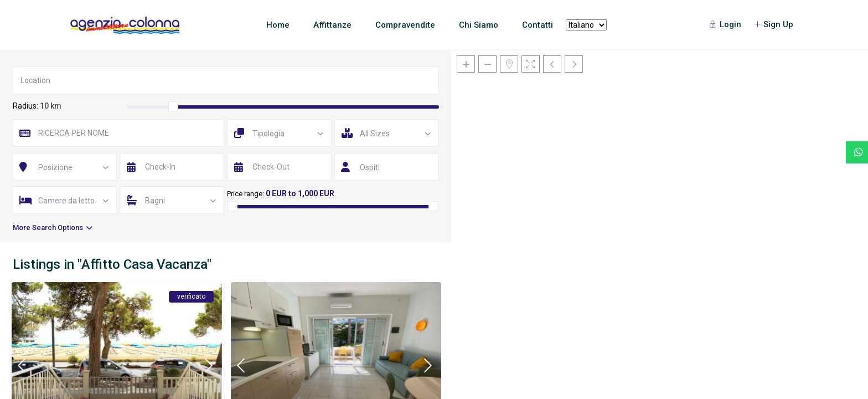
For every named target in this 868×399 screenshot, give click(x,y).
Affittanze (332, 25)
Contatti (538, 25)
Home (278, 25)
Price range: (246, 194)
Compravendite (405, 25)
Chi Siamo (479, 25)
